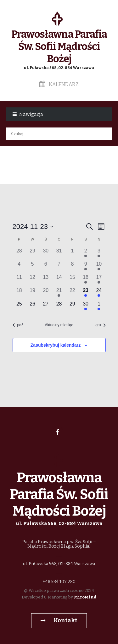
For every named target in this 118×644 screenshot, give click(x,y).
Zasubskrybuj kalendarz (56, 345)
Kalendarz (59, 84)
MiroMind (85, 597)
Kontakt (59, 620)
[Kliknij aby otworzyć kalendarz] (33, 227)
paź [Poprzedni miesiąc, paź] (18, 325)
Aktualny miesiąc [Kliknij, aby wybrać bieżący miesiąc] (59, 325)
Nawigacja (31, 114)
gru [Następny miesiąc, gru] (100, 325)
